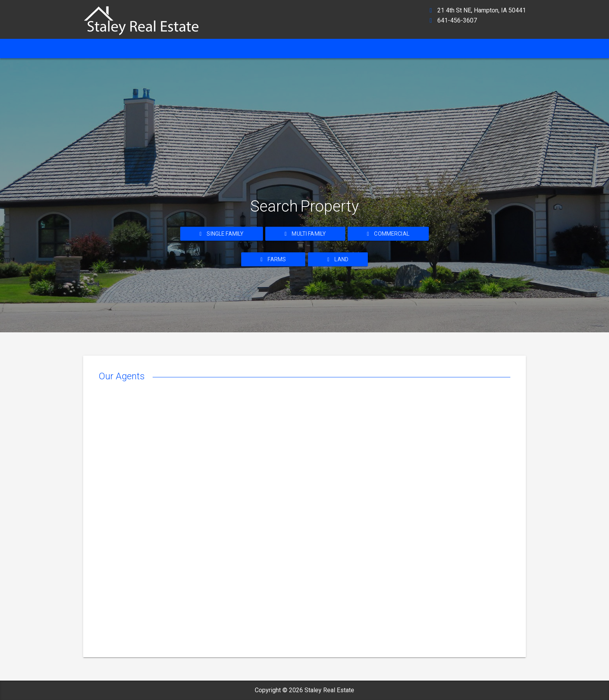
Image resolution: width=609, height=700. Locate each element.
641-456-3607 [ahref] (457, 20)
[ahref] (145, 17)
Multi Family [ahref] (305, 234)
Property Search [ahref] (305, 48)
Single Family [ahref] (222, 234)
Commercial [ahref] (388, 234)
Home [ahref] (96, 48)
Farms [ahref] (273, 259)
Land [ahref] (338, 259)
